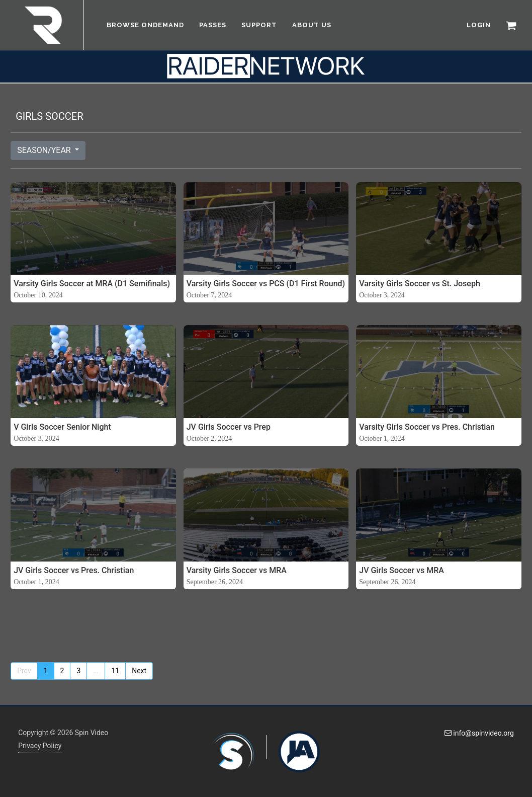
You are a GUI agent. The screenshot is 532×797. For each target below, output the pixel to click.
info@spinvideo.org (479, 733)
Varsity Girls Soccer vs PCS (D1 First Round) (266, 284)
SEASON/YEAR (45, 150)
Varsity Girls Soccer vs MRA (237, 570)
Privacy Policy (40, 746)
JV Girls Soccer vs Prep (229, 427)
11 (115, 671)
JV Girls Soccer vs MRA (402, 570)
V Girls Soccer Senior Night (62, 427)
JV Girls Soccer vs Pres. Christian (74, 570)
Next (139, 671)
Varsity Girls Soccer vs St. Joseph (420, 284)
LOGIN (479, 25)
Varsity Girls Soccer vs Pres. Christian (427, 427)
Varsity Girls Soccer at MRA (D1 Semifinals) (92, 284)
